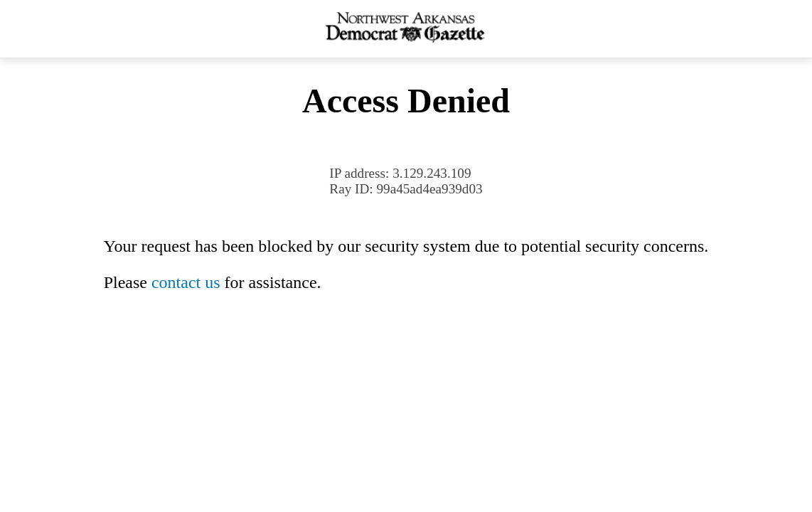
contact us (186, 282)
